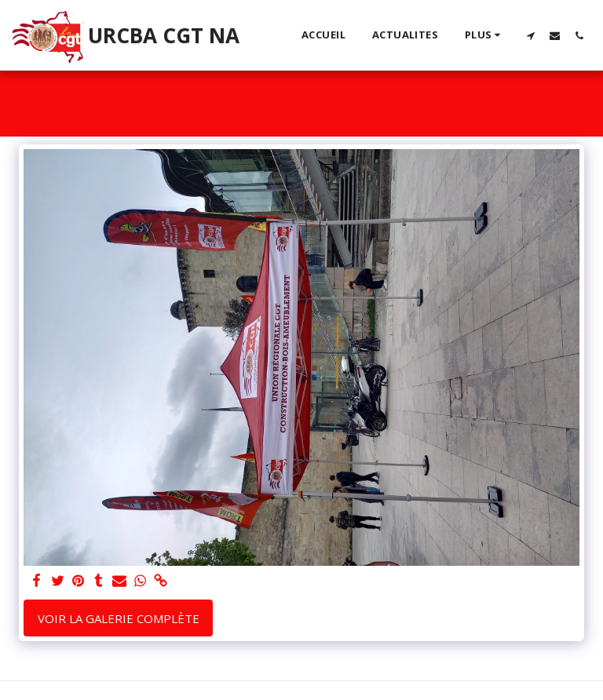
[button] (530, 35)
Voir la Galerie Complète (119, 618)
